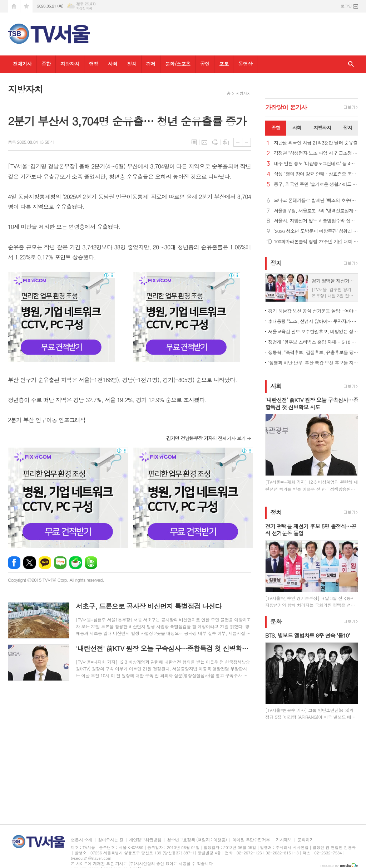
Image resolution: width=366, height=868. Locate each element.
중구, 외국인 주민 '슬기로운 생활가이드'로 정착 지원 (316, 184)
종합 (46, 64)
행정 (94, 64)
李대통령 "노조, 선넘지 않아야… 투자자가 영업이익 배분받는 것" (313, 321)
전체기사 (22, 64)
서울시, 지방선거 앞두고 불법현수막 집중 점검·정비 (316, 221)
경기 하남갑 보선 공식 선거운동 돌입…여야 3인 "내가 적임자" (313, 311)
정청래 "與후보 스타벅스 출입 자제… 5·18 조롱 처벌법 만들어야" (313, 342)
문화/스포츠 (178, 64)
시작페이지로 (14, 6)
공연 (205, 64)
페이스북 (14, 563)
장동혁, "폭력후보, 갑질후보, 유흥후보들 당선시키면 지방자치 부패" (313, 352)
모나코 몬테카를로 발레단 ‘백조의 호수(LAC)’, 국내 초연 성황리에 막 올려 (316, 201)
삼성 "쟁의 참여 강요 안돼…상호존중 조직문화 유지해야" (316, 174)
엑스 (29, 563)
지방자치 (70, 64)
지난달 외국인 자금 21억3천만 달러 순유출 (316, 143)
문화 (276, 621)
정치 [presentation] (347, 128)
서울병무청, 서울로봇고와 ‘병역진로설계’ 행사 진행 (316, 211)
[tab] (276, 128)
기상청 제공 (84, 8)
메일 (204, 142)
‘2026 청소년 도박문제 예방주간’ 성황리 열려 (316, 231)
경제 (151, 64)
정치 (132, 64)
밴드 (91, 563)
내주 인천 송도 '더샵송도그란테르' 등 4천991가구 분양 (316, 164)
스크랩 (226, 142)
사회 (113, 64)
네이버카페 (76, 563)
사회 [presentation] (297, 128)
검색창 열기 (351, 64)
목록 (194, 142)
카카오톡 (45, 563)
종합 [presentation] (276, 128)
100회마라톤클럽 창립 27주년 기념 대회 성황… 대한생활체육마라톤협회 (316, 242)
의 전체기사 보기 (206, 438)
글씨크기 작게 (246, 142)
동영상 (245, 64)
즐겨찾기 (26, 6)
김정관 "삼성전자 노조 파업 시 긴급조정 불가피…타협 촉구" (316, 153)
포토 (224, 64)
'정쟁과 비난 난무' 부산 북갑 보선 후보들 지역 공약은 (313, 363)
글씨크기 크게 (238, 142)
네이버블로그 (60, 563)
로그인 (346, 6)
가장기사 (286, 107)
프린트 (215, 142)
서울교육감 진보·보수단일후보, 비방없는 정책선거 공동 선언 (313, 331)
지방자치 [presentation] (322, 128)
